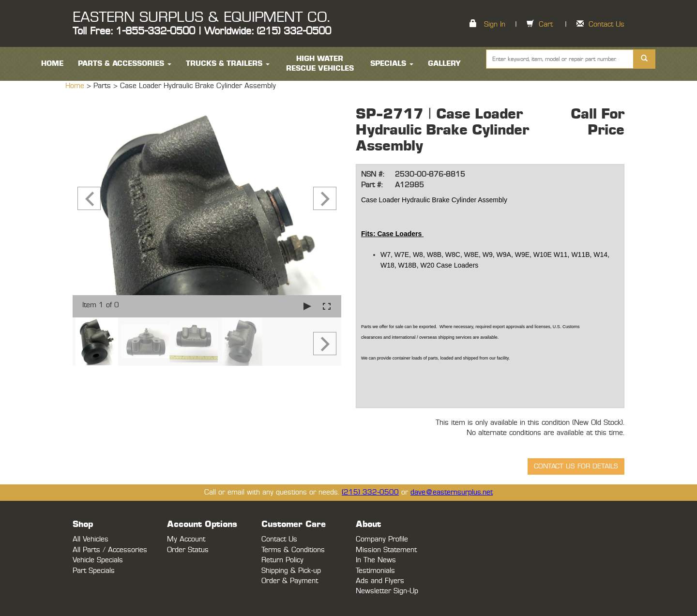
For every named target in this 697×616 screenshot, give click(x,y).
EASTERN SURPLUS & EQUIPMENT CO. (201, 17)
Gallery (444, 64)
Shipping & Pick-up (291, 571)
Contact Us (606, 24)
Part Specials (94, 571)
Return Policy (282, 560)
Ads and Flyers (380, 581)
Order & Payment (290, 581)
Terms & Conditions (293, 550)
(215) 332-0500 (370, 492)
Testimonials (375, 571)
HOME (52, 64)
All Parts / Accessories (110, 550)
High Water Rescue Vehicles (320, 64)
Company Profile (382, 539)
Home (76, 86)
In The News (376, 560)
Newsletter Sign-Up (387, 591)
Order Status (188, 550)
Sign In (495, 24)
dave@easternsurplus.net (452, 492)
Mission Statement (386, 550)
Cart (546, 24)
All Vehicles (91, 539)
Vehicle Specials (98, 560)
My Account (186, 539)
